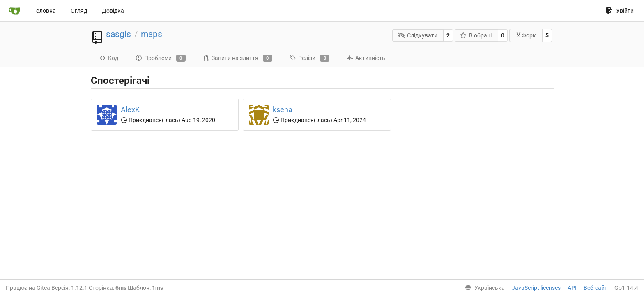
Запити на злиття (238, 58)
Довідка (113, 11)
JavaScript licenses (536, 288)
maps (152, 34)
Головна (45, 11)
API (572, 288)
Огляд (79, 11)
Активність (366, 58)
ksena (283, 110)
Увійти (620, 11)
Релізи (309, 58)
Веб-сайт (596, 288)
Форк (526, 35)
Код (109, 58)
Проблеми (161, 58)
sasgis (118, 34)
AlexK (130, 110)
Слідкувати (417, 35)
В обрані (476, 35)
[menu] (483, 288)
